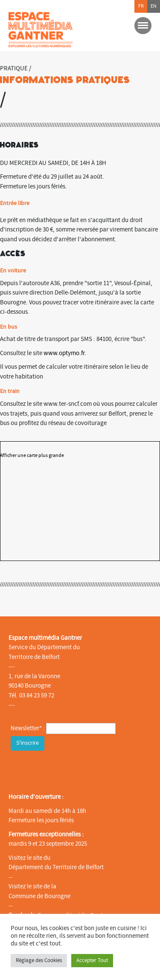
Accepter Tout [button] (92, 960)
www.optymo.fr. (65, 353)
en (154, 6)
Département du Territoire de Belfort (56, 867)
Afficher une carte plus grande (32, 455)
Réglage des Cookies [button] (39, 960)
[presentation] (76, 769)
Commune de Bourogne (39, 896)
